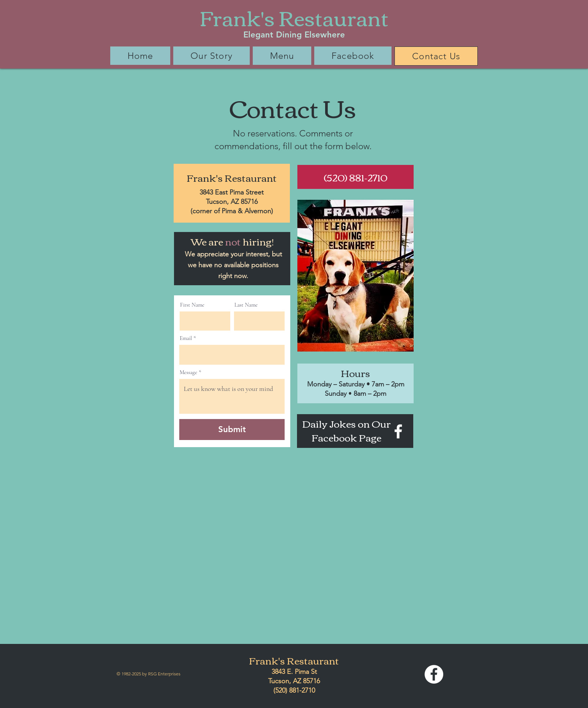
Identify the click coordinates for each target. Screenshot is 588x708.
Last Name (246, 305)
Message (188, 372)
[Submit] (232, 430)
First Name (192, 305)
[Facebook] (398, 431)
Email (186, 338)
